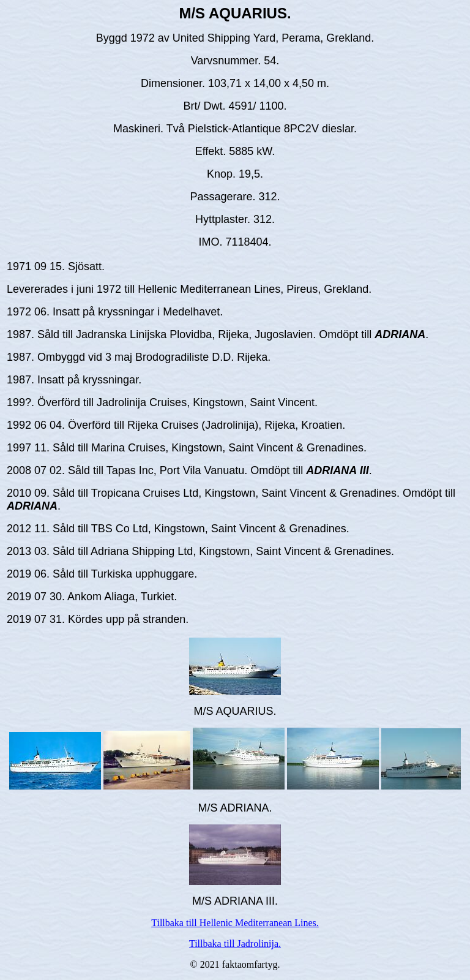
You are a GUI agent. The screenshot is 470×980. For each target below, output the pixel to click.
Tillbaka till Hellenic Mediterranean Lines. (235, 923)
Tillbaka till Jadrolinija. (235, 944)
